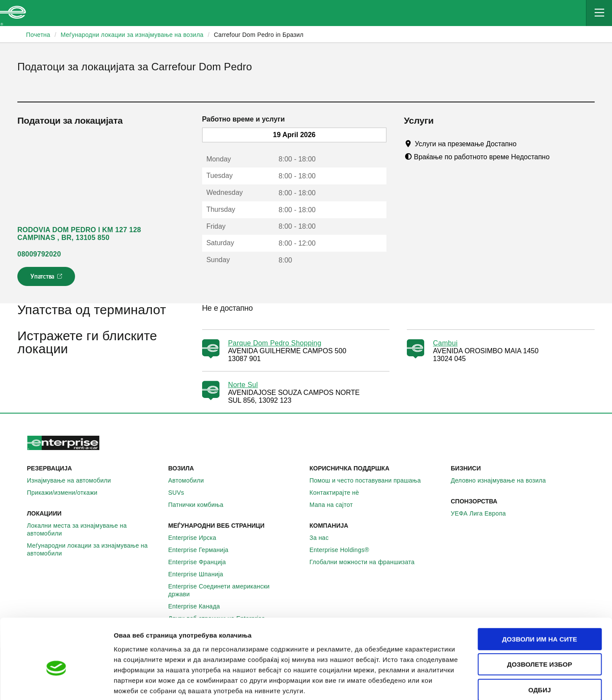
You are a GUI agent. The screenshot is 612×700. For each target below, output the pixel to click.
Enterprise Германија (203, 550)
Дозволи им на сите (539, 594)
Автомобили (191, 480)
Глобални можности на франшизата (367, 562)
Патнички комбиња (201, 505)
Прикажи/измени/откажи (67, 493)
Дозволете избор (540, 619)
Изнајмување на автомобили (74, 480)
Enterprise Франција (202, 562)
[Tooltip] (525, 144)
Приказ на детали (494, 683)
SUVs (181, 493)
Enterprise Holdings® (344, 550)
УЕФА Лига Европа (483, 513)
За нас (324, 538)
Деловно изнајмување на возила (503, 480)
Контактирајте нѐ (339, 493)
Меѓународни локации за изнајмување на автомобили (94, 549)
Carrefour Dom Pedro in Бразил (259, 35)
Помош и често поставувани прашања (370, 480)
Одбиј (540, 645)
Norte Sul (243, 385)
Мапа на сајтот (336, 505)
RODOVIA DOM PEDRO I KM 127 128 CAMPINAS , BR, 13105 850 (79, 234)
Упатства (47, 279)
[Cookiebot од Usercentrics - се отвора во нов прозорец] (56, 683)
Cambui (445, 343)
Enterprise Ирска (197, 538)
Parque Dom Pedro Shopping (275, 343)
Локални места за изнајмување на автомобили (94, 529)
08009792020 (39, 254)
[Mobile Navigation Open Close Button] (599, 13)
